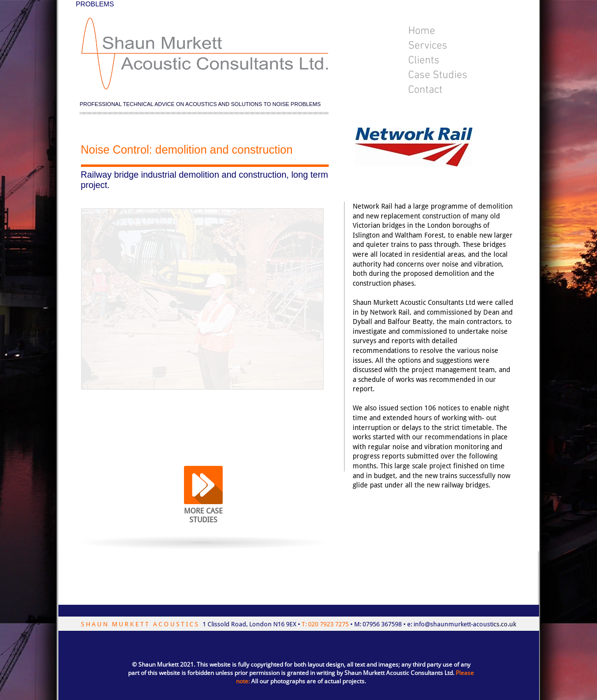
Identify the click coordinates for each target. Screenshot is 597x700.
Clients (424, 61)
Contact (425, 90)
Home (422, 31)
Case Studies (438, 75)
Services (428, 46)
